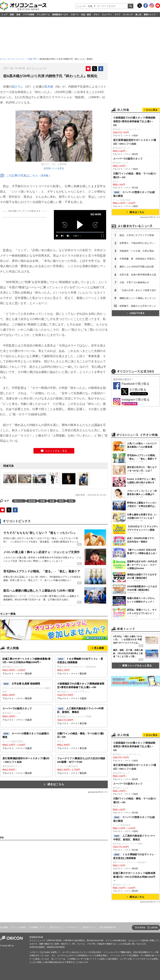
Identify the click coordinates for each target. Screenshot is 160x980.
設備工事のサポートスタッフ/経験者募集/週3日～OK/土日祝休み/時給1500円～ (134, 877)
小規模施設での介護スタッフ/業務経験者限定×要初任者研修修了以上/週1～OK (134, 121)
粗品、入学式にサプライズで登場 (137, 235)
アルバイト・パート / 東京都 (81, 716)
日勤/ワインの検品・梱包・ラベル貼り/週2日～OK (135, 175)
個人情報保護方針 (108, 927)
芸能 (12, 15)
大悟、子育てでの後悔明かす (134, 282)
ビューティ (107, 15)
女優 (52, 501)
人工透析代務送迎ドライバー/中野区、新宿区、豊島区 (134, 838)
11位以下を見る (135, 313)
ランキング (128, 15)
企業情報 (154, 928)
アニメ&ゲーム (43, 15)
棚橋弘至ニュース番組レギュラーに (138, 298)
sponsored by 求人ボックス (98, 792)
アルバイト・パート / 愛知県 (27, 666)
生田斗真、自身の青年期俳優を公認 (138, 275)
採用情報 (141, 928)
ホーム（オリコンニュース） (13, 59)
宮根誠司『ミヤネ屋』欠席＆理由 (137, 251)
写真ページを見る (55, 168)
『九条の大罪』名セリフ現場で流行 (138, 290)
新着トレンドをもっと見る (136, 665)
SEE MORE (96, 214)
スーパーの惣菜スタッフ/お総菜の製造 (134, 194)
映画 (61, 501)
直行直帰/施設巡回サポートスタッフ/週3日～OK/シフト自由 (135, 142)
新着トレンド (150, 15)
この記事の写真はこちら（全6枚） (26, 176)
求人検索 (99, 648)
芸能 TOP (32, 59)
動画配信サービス (60, 15)
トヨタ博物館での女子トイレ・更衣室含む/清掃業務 (135, 856)
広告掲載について (37, 927)
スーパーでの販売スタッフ (128, 159)
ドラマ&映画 (28, 15)
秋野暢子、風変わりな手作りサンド (138, 306)
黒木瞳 (49, 87)
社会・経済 (86, 15)
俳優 (42, 501)
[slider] (80, 232)
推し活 (138, 15)
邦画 (71, 501)
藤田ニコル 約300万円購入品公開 (137, 267)
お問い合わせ (55, 927)
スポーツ (75, 15)
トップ (4, 15)
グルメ (96, 15)
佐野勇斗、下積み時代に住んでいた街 (139, 243)
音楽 (18, 15)
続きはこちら (56, 784)
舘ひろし (18, 87)
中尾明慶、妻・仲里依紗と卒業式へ (138, 259)
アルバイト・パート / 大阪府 (81, 691)
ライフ (117, 15)
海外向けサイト (89, 927)
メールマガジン (72, 927)
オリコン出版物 (19, 927)
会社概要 (4, 927)
